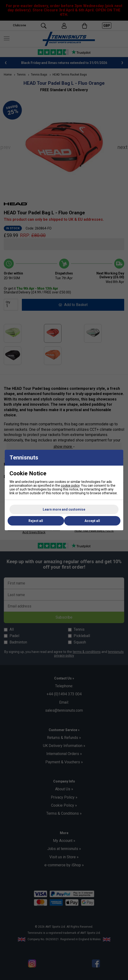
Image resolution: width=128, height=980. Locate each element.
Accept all (92, 521)
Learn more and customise (64, 509)
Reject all (36, 521)
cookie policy (70, 486)
